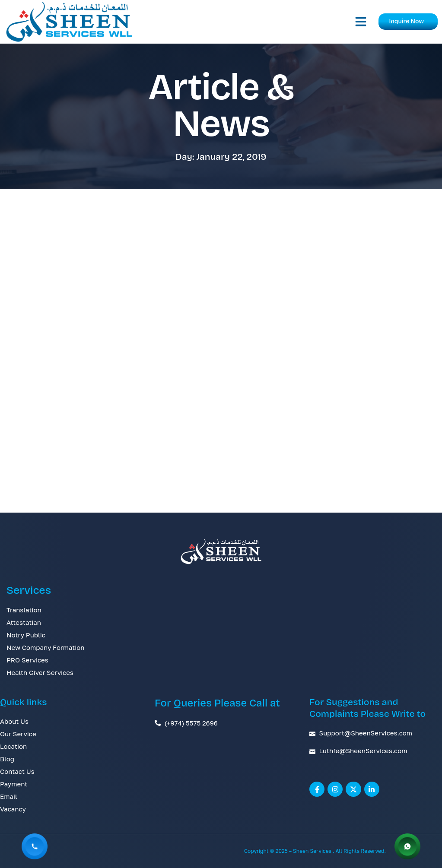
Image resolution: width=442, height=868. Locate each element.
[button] (361, 22)
